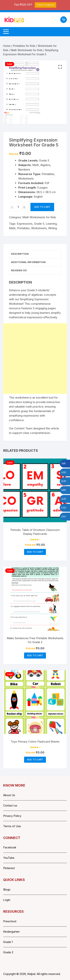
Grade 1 (8, 942)
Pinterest (9, 868)
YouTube (9, 858)
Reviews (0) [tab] (19, 270)
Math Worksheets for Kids (27, 50)
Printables (23, 228)
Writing (53, 228)
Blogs (7, 889)
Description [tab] (20, 254)
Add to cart (42, 207)
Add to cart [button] (35, 552)
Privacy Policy (12, 816)
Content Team (23, 429)
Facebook (10, 848)
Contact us (10, 805)
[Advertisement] (35, 359)
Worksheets (39, 228)
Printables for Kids (24, 46)
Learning (51, 224)
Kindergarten (11, 932)
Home (7, 46)
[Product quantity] (18, 207)
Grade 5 (39, 224)
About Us (9, 795)
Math (12, 228)
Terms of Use (12, 826)
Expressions (25, 224)
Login (7, 900)
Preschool (10, 921)
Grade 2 (8, 952)
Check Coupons (45, 5)
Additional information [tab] (28, 262)
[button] (60, 67)
